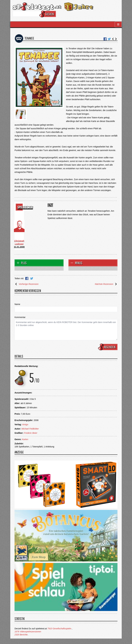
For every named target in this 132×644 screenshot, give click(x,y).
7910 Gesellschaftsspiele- (59, 629)
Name (17, 304)
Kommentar (20, 317)
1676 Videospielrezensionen (28, 632)
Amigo (25, 424)
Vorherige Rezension (26, 284)
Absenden (108, 347)
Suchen (48, 14)
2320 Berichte (21, 635)
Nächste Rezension (106, 284)
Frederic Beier (31, 433)
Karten (25, 439)
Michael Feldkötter (30, 429)
